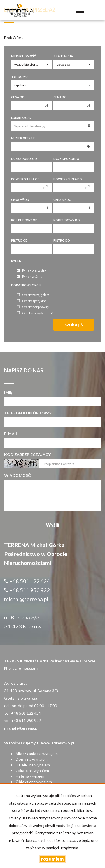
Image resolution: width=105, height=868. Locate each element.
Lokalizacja (21, 118)
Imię (8, 392)
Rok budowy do (67, 220)
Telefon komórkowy (28, 413)
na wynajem (37, 754)
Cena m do (62, 200)
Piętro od (19, 240)
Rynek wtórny (30, 276)
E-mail (11, 434)
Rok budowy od (24, 220)
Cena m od (20, 200)
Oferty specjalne (32, 301)
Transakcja (63, 56)
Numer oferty (23, 138)
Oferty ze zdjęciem (33, 295)
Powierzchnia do (68, 179)
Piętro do (62, 240)
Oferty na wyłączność (35, 313)
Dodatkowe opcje (26, 285)
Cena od (18, 97)
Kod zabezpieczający (27, 454)
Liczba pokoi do (66, 159)
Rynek (16, 261)
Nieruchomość (24, 56)
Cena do (60, 97)
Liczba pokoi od (24, 159)
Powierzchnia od (25, 179)
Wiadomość (17, 475)
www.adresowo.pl (58, 743)
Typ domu (19, 77)
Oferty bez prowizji (33, 307)
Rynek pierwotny (32, 271)
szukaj (74, 324)
